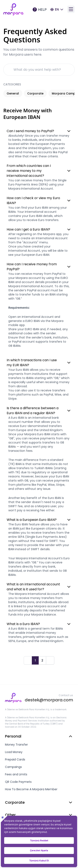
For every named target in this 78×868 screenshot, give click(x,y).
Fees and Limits (16, 774)
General (13, 93)
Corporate (35, 93)
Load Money (14, 752)
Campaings (13, 767)
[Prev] (28, 660)
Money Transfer (16, 745)
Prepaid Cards (15, 759)
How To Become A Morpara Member (31, 789)
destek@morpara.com (49, 700)
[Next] (50, 660)
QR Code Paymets (18, 782)
